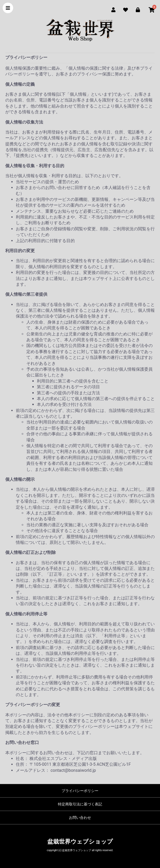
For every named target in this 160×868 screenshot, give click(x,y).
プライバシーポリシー (80, 791)
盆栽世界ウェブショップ (80, 842)
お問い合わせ (80, 818)
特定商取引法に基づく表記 (80, 804)
